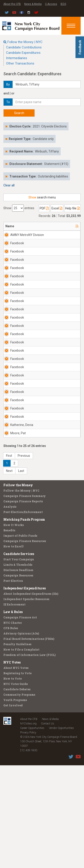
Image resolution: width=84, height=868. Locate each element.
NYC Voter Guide (16, 787)
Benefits (9, 633)
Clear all (9, 185)
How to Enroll (13, 649)
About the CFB (12, 4)
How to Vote (13, 781)
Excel (57, 208)
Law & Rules (13, 715)
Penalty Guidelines (17, 747)
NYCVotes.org (28, 826)
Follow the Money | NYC (25, 42)
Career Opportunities (32, 831)
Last (21, 574)
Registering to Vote (17, 776)
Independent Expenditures (25, 691)
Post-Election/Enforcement (23, 615)
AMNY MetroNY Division (21, 237)
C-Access (51, 4)
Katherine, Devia (22, 528)
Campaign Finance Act (20, 720)
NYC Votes (12, 765)
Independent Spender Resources (26, 702)
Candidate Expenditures (23, 53)
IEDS (63, 4)
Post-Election (13, 683)
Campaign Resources (18, 678)
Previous (24, 558)
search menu (42, 197)
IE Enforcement (14, 707)
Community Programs (19, 797)
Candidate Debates (17, 792)
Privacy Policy (28, 835)
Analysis (10, 609)
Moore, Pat (18, 536)
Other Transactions (20, 63)
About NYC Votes (16, 770)
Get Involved (13, 808)
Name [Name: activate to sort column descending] (10, 226)
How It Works (14, 628)
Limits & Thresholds (18, 667)
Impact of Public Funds (20, 638)
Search (19, 113)
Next (9, 574)
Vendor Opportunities (61, 831)
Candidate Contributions (24, 47)
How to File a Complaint (21, 752)
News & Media (33, 4)
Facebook (17, 248)
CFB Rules (11, 731)
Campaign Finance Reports (23, 604)
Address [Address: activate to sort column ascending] (54, 226)
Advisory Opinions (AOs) (21, 736)
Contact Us (48, 826)
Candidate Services (19, 656)
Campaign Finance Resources (25, 644)
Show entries (19, 208)
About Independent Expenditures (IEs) (31, 696)
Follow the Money (18, 588)
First (9, 558)
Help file (72, 208)
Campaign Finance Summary (25, 599)
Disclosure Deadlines (18, 673)
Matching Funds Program (24, 622)
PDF (44, 208)
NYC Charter (13, 725)
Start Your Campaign (19, 662)
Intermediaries (17, 58)
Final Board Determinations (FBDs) (29, 741)
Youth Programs (15, 803)
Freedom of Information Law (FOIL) (29, 757)
